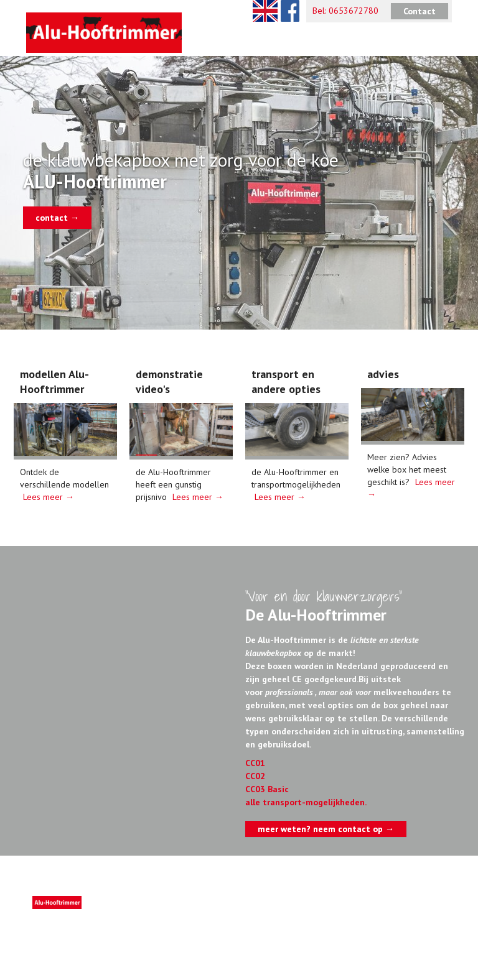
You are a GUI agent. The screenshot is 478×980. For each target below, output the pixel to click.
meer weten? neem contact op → (326, 829)
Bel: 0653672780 (345, 11)
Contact (419, 11)
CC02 (255, 776)
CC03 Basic (267, 789)
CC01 (255, 763)
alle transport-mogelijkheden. (306, 802)
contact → (57, 218)
